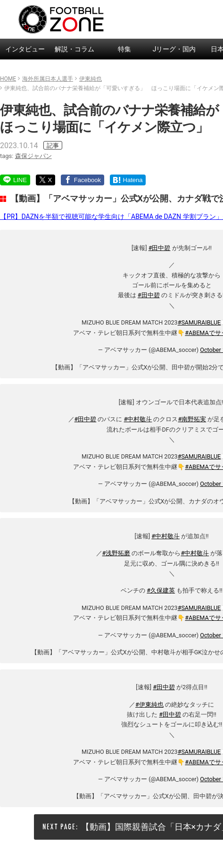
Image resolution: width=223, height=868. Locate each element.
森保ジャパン (33, 156)
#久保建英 (161, 590)
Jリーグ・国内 (174, 49)
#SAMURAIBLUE (199, 322)
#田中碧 (160, 248)
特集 (124, 49)
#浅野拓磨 (116, 553)
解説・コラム (74, 49)
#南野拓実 (192, 419)
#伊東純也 (149, 705)
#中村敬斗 (138, 419)
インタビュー (25, 49)
